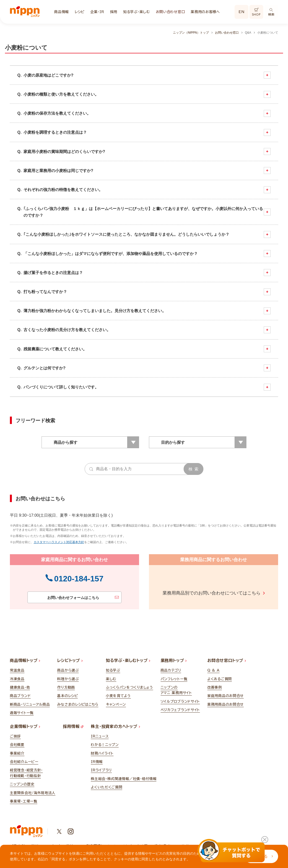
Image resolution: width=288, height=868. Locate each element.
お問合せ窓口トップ (227, 659)
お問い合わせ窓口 (170, 12)
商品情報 (61, 12)
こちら (254, 592)
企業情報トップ (25, 725)
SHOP (256, 12)
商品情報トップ (25, 659)
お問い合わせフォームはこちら (72, 597)
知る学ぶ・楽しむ (137, 12)
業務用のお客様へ (205, 12)
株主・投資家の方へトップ (115, 725)
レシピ (80, 12)
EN (241, 12)
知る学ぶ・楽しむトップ (128, 659)
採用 (114, 12)
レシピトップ (70, 659)
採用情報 (73, 725)
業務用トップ (174, 659)
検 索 (193, 469)
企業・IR (97, 12)
